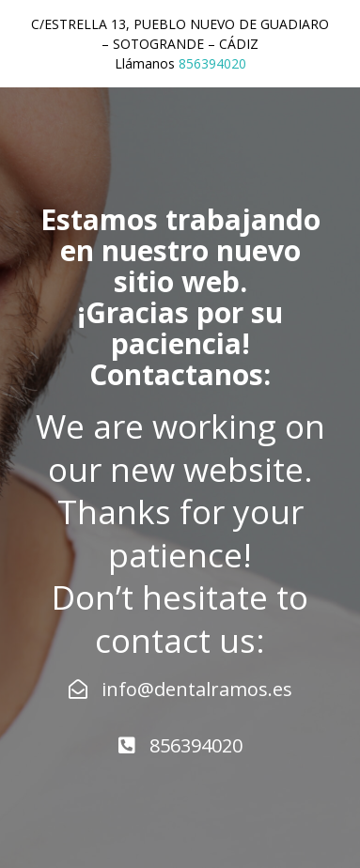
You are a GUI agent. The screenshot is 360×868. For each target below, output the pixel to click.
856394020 (212, 63)
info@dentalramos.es (180, 690)
